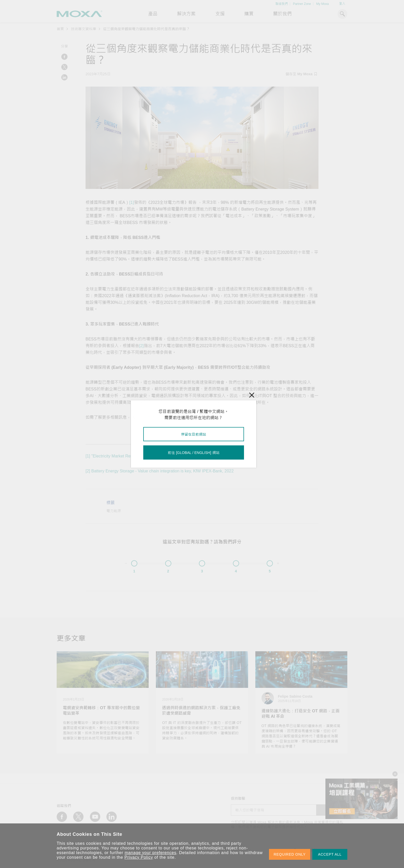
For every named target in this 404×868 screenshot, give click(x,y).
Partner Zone (302, 4)
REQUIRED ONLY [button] (290, 854)
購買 (249, 14)
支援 (220, 14)
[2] (141, 346)
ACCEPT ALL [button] (330, 854)
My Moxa (322, 4)
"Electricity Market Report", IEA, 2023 (125, 456)
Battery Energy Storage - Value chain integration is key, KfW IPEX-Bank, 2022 (162, 471)
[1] (132, 202)
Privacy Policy (139, 857)
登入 (342, 4)
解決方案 (186, 14)
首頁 (60, 29)
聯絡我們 (282, 4)
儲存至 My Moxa (301, 74)
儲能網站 (151, 417)
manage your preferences (151, 853)
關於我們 (282, 14)
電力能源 (114, 511)
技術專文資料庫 (83, 29)
